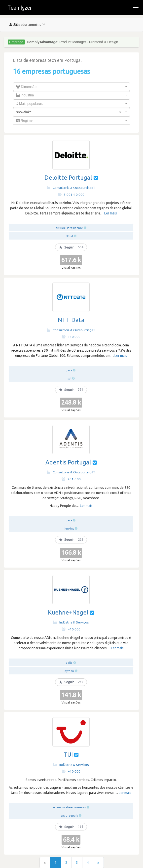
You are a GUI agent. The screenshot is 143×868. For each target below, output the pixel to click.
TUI (69, 755)
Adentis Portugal (68, 462)
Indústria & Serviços (71, 622)
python (69, 671)
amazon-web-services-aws (69, 807)
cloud (69, 236)
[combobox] (71, 87)
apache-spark (69, 816)
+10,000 (71, 337)
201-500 (71, 479)
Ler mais (111, 213)
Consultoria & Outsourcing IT (71, 188)
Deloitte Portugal (68, 178)
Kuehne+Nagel (68, 612)
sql (69, 378)
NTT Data (71, 320)
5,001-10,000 (71, 195)
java (69, 370)
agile (69, 663)
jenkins (69, 529)
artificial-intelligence (69, 228)
